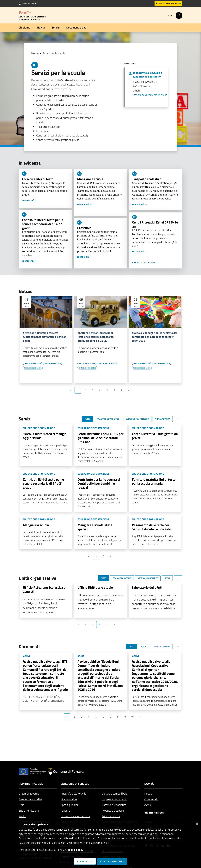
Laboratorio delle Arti (147, 587)
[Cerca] (179, 16)
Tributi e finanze (111, 816)
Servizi (56, 27)
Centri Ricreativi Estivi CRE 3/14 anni (155, 224)
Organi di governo (29, 793)
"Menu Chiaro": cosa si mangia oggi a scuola (45, 436)
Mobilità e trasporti (113, 811)
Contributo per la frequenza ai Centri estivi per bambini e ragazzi (99, 483)
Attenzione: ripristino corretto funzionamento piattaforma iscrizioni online (45, 337)
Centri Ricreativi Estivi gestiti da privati (155, 436)
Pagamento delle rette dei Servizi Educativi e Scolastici (152, 527)
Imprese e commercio (115, 799)
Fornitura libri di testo (38, 179)
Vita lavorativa (69, 799)
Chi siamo (24, 27)
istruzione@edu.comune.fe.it (150, 95)
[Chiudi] (197, 823)
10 (132, 717)
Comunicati (151, 799)
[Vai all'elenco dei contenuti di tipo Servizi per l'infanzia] (53, 363)
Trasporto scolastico (147, 179)
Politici (23, 816)
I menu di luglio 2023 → (145, 263)
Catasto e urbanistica (114, 805)
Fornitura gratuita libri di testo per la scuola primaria (154, 481)
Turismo (65, 811)
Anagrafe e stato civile (73, 793)
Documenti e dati (76, 27)
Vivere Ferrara (155, 812)
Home (35, 53)
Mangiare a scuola (90, 179)
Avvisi (148, 805)
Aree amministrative (31, 799)
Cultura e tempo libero (115, 793)
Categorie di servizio (75, 784)
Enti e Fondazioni (29, 811)
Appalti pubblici (69, 805)
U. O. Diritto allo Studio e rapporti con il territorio (148, 75)
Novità (41, 27)
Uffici (22, 805)
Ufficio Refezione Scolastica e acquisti (44, 589)
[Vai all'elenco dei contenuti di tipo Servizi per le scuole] (32, 363)
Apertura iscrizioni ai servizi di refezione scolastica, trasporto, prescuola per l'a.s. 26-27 (96, 337)
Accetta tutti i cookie (112, 861)
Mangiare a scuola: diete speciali (95, 527)
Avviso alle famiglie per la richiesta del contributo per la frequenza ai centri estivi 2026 (154, 337)
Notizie (148, 793)
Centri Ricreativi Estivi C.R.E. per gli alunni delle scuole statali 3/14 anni (100, 438)
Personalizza (85, 861)
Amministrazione (31, 784)
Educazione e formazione (75, 816)
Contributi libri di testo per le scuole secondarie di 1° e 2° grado (43, 224)
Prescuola (84, 228)
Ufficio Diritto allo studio (95, 587)
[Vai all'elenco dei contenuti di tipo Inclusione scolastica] (33, 368)
